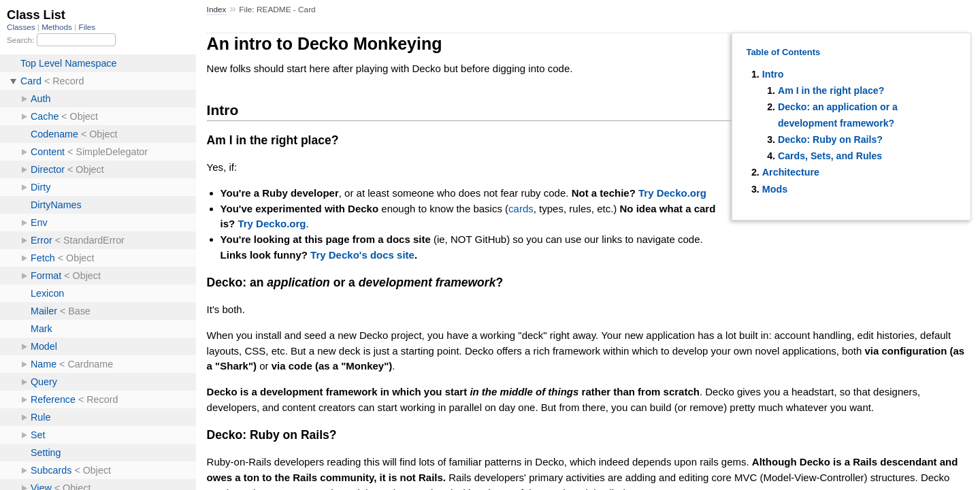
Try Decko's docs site (362, 255)
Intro (773, 74)
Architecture (791, 172)
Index (217, 10)
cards (521, 209)
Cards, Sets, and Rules (830, 156)
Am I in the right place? (831, 91)
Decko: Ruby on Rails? (830, 140)
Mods (775, 189)
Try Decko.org (672, 193)
